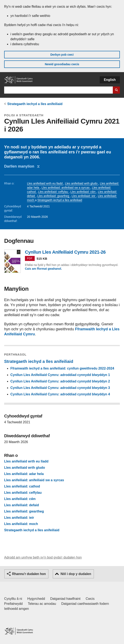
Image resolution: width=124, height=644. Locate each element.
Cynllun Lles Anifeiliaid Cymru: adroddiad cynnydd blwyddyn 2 (60, 381)
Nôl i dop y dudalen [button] (76, 574)
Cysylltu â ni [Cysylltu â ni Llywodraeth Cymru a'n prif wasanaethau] (13, 599)
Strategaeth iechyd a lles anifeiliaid (35, 104)
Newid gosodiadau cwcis (62, 64)
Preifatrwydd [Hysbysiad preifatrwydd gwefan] (13, 604)
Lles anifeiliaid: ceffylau (54, 192)
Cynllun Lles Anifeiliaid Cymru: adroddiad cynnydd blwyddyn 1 (60, 375)
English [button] (110, 80)
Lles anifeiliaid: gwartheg (54, 196)
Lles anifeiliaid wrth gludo (82, 183)
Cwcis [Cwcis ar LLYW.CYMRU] (90, 599)
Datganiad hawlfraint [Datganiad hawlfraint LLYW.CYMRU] (65, 599)
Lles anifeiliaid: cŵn (83, 192)
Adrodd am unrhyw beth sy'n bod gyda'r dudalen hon (43, 557)
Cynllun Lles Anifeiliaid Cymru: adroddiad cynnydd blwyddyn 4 (60, 394)
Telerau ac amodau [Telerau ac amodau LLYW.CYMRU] (42, 604)
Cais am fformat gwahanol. (43, 269)
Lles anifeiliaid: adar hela (24, 474)
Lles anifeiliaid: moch (21, 524)
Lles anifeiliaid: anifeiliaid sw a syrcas (66, 188)
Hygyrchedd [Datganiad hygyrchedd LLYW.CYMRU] (36, 599)
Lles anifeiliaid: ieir (84, 196)
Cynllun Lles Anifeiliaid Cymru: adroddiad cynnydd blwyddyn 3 (60, 388)
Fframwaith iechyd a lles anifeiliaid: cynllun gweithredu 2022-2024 (62, 368)
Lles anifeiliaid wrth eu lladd (45, 183)
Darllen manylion (20, 166)
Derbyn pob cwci (62, 55)
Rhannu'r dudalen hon (29, 574)
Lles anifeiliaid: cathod (22, 486)
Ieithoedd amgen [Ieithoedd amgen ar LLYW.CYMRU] (17, 609)
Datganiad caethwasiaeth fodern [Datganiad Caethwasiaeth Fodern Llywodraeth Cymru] (85, 604)
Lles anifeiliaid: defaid (21, 505)
